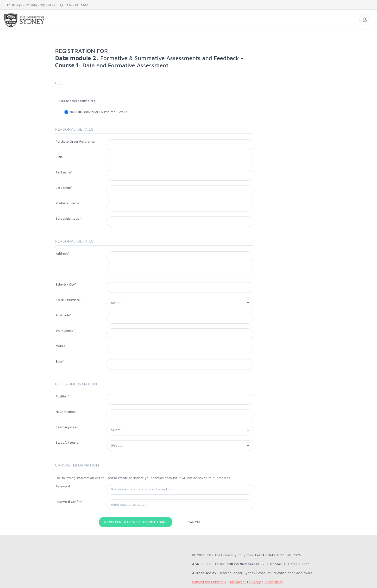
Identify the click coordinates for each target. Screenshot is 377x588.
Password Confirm (69, 502)
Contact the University (209, 582)
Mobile (61, 346)
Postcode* (63, 315)
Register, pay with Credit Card (135, 522)
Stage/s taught (67, 442)
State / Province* (68, 300)
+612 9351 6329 (74, 5)
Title (59, 157)
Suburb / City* (66, 284)
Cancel (194, 522)
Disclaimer (238, 582)
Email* (60, 361)
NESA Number (66, 412)
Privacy (255, 582)
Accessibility (274, 582)
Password (63, 486)
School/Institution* (69, 218)
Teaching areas (67, 427)
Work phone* (65, 331)
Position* (62, 396)
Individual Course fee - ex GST (100, 112)
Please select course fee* (78, 101)
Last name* (64, 188)
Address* (62, 254)
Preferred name (68, 203)
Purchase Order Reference (75, 141)
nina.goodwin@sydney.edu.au (31, 5)
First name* (64, 172)
